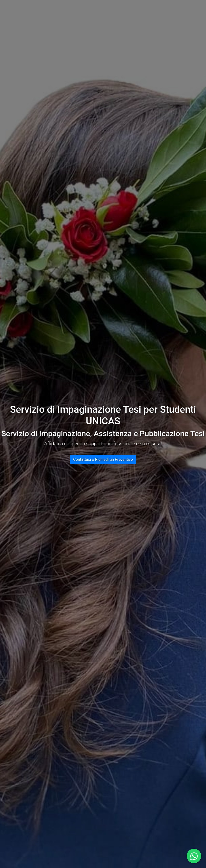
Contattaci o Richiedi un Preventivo (103, 459)
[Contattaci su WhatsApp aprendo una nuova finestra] (194, 856)
